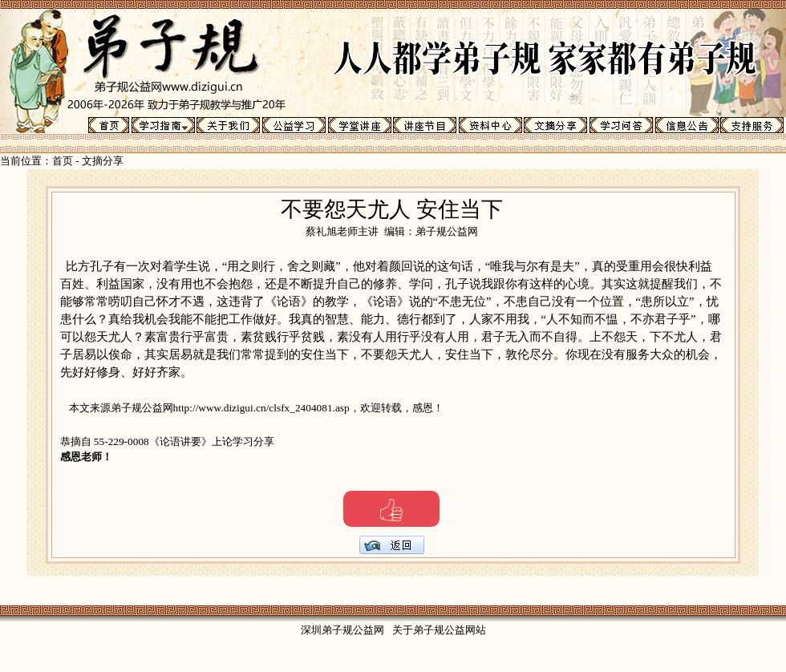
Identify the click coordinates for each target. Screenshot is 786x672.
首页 (63, 161)
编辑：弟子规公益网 (431, 231)
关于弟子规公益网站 (439, 630)
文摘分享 (103, 161)
